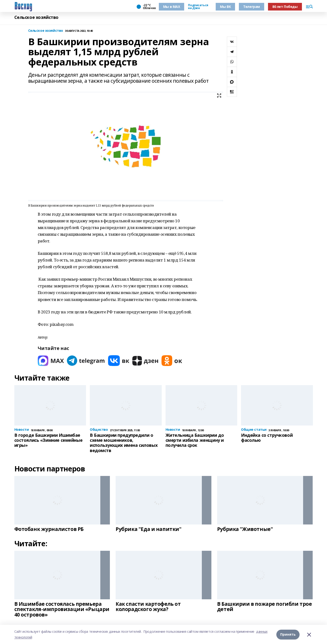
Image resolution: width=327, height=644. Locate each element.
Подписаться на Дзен (198, 7)
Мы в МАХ (172, 7)
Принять (288, 634)
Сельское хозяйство (36, 17)
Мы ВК (225, 7)
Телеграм (252, 7)
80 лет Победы (285, 7)
